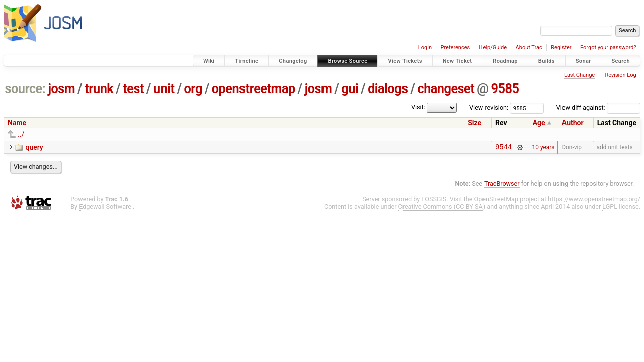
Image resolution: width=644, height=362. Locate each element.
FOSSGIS (434, 200)
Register (561, 48)
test (133, 89)
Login (425, 48)
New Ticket (458, 61)
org (193, 89)
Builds (547, 61)
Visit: (418, 107)
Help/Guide (493, 48)
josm (61, 89)
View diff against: (598, 107)
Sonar (583, 61)
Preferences (455, 48)
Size (475, 123)
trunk (99, 89)
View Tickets (405, 61)
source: (25, 89)
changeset (446, 89)
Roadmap (505, 61)
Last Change (579, 75)
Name (17, 123)
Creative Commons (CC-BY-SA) (442, 208)
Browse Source (348, 61)
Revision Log (620, 75)
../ (21, 134)
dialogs (388, 89)
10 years (544, 148)
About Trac (529, 48)
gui (350, 89)
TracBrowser (502, 185)
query (34, 147)
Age (539, 123)
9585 (505, 89)
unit (164, 89)
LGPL (610, 208)
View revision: (489, 107)
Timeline (247, 61)
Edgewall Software (105, 208)
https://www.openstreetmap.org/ (594, 200)
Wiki (209, 61)
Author (573, 123)
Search (621, 61)
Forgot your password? (608, 48)
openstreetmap (254, 89)
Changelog (293, 61)
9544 (503, 148)
